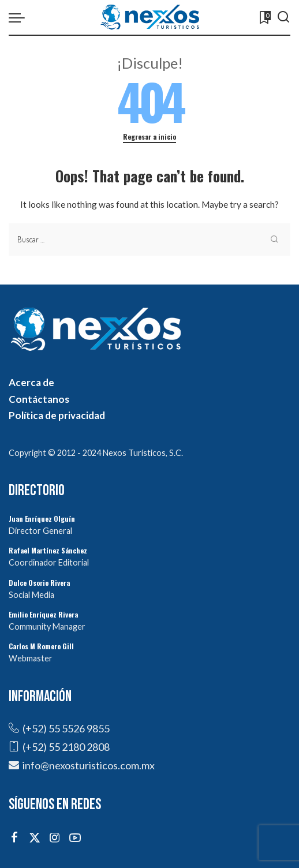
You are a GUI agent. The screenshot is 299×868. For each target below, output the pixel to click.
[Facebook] (14, 838)
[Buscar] (283, 17)
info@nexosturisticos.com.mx (89, 765)
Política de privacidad (57, 415)
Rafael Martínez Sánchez (48, 550)
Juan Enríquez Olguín (42, 519)
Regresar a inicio (149, 136)
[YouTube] (75, 838)
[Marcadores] (264, 17)
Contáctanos (39, 399)
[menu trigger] (20, 17)
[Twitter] (35, 838)
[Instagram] (55, 838)
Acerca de (31, 382)
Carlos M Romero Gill (41, 646)
